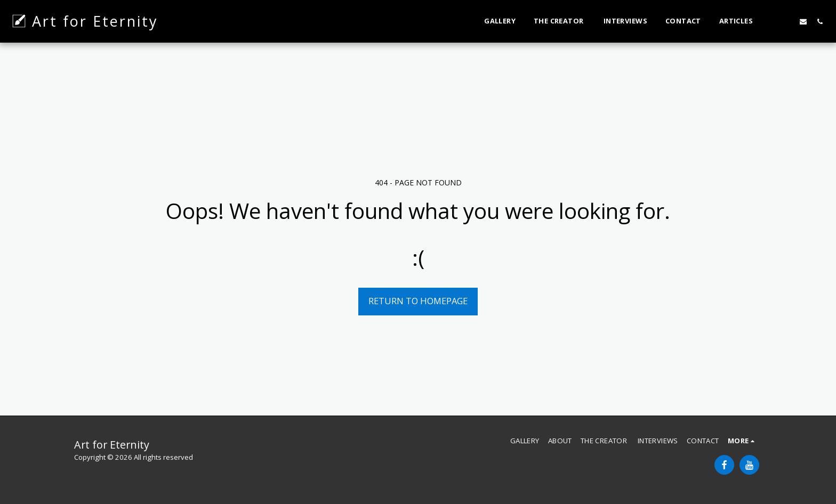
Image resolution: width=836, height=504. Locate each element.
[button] (770, 21)
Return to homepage (418, 301)
